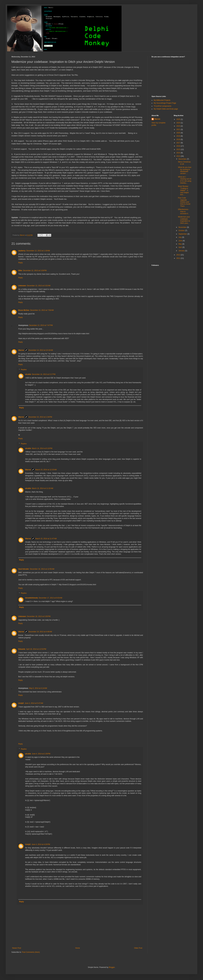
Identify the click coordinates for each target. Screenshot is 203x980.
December (183, 159)
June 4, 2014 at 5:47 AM (34, 703)
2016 (179, 146)
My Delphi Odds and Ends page (166, 109)
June (180, 241)
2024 (179, 123)
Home (78, 948)
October (182, 231)
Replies (24, 370)
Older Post (138, 948)
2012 (179, 255)
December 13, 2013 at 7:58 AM (42, 310)
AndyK (21, 703)
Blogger (112, 967)
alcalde (28, 374)
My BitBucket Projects (162, 100)
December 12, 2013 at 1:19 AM (38, 251)
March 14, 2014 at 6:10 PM (42, 448)
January (182, 251)
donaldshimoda (32, 598)
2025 (179, 119)
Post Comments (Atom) (31, 952)
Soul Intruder (24, 569)
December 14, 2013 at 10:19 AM (41, 350)
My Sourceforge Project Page (165, 103)
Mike (20, 271)
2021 (179, 129)
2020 (179, 133)
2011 (179, 258)
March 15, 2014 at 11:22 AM (43, 488)
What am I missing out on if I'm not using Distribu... (185, 180)
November (183, 227)
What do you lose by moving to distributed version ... (185, 170)
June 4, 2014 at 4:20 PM (41, 844)
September (183, 234)
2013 (179, 156)
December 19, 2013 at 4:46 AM (40, 632)
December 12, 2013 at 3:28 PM (35, 271)
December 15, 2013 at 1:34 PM (40, 417)
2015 (179, 149)
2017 (179, 143)
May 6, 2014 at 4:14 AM (38, 688)
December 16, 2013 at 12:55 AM (42, 569)
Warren (21, 350)
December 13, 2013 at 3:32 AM (39, 286)
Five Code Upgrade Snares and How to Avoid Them (184, 202)
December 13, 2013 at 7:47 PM (41, 325)
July (180, 237)
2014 (179, 153)
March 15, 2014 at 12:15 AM (46, 470)
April (180, 247)
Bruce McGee (24, 310)
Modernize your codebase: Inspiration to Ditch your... (184, 220)
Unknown (22, 286)
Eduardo (22, 649)
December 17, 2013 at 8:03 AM (50, 598)
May (180, 244)
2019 (179, 136)
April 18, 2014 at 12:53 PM (36, 649)
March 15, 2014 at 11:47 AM (46, 539)
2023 (179, 126)
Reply (21, 263)
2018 (179, 139)
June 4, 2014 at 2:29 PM (41, 754)
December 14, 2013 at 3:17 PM (44, 374)
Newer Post (17, 948)
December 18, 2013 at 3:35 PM (39, 616)
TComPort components (162, 106)
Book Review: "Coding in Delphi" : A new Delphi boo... (183, 190)
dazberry (22, 251)
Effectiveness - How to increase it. (184, 211)
